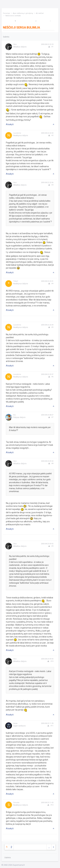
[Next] (50, 21)
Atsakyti (10, 124)
